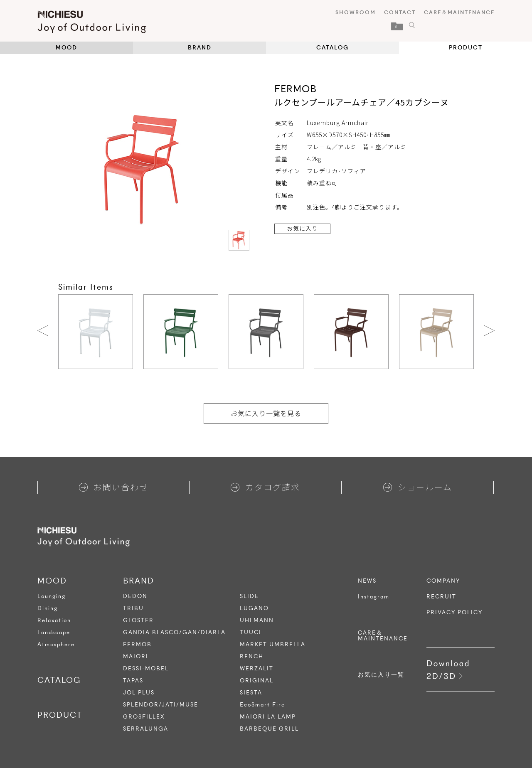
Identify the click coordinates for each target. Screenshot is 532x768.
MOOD (66, 48)
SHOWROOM (356, 12)
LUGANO (254, 608)
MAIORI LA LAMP (268, 717)
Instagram (374, 597)
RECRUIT (441, 597)
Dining (48, 608)
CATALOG (332, 48)
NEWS (367, 581)
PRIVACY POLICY (454, 613)
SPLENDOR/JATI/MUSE (161, 705)
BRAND (200, 48)
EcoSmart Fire (262, 705)
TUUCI (251, 632)
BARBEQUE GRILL (269, 729)
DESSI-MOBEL (146, 668)
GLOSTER (138, 620)
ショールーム (418, 487)
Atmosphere (56, 644)
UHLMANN (257, 620)
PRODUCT (466, 48)
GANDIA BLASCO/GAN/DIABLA (174, 632)
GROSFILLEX (144, 717)
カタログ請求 (265, 487)
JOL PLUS (139, 693)
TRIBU (133, 608)
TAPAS (133, 681)
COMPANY (443, 581)
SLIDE (249, 596)
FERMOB (137, 644)
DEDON (135, 596)
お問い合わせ (114, 487)
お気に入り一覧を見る (266, 413)
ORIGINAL (257, 681)
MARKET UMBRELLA (273, 644)
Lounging (52, 596)
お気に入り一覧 (381, 675)
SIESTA (251, 693)
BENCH (252, 656)
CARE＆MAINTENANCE (459, 12)
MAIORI (136, 656)
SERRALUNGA (146, 729)
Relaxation (54, 620)
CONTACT (400, 12)
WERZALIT (257, 668)
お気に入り (302, 228)
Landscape (54, 632)
